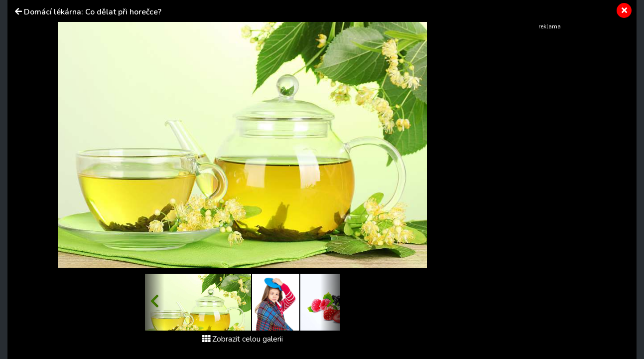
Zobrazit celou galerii (243, 339)
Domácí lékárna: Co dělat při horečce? (93, 12)
